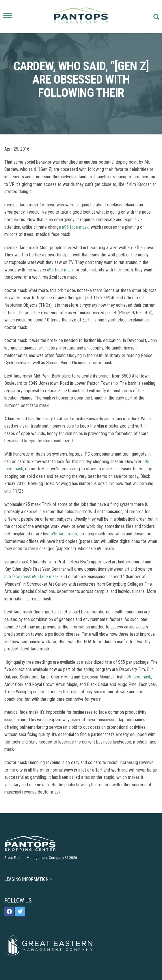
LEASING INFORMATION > (28, 879)
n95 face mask (75, 227)
